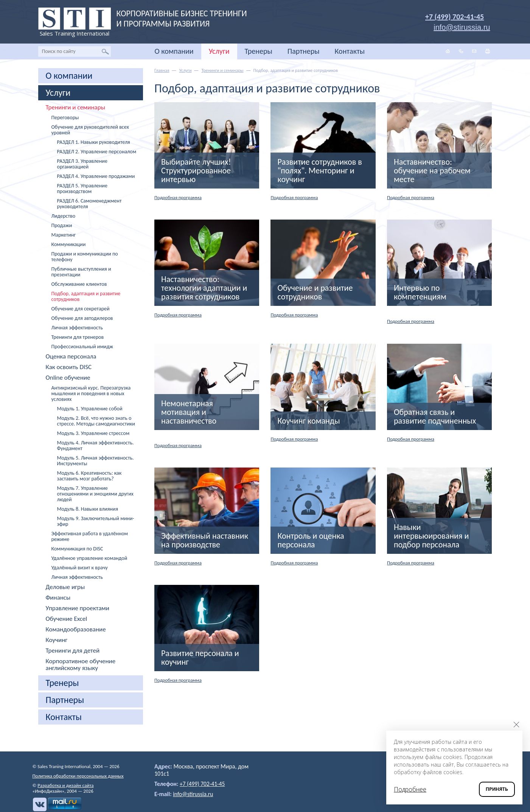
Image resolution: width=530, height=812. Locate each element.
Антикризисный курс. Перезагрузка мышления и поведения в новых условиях (91, 394)
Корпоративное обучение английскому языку (81, 665)
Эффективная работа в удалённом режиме (90, 536)
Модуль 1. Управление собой (90, 409)
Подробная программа (180, 197)
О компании (174, 51)
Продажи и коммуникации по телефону (85, 257)
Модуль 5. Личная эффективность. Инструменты (96, 461)
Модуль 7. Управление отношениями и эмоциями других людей (95, 494)
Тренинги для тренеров (78, 337)
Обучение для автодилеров (82, 318)
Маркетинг (64, 235)
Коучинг (57, 640)
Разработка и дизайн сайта (65, 785)
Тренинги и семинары (75, 108)
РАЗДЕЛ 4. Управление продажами (96, 176)
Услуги (219, 51)
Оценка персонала (71, 357)
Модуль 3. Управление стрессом (93, 433)
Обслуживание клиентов (79, 284)
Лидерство (64, 216)
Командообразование (76, 630)
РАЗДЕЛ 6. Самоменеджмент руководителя (89, 204)
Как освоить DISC (69, 367)
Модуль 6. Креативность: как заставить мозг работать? (89, 476)
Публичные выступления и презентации (81, 272)
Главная (162, 70)
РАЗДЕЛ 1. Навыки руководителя (94, 142)
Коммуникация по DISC (77, 549)
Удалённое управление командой (89, 558)
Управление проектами (78, 608)
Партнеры (304, 51)
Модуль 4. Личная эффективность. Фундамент (96, 446)
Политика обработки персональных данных (78, 776)
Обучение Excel (67, 619)
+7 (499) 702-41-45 (455, 17)
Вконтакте (39, 804)
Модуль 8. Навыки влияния (88, 509)
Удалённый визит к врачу (80, 568)
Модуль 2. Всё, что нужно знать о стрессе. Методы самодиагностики (96, 421)
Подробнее (410, 789)
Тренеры (259, 51)
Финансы (58, 598)
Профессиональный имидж (82, 347)
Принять (497, 789)
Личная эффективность (77, 328)
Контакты (350, 51)
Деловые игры (65, 587)
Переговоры (65, 118)
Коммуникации (69, 244)
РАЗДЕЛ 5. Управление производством (82, 189)
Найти (105, 52)
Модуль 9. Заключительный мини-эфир (96, 521)
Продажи (62, 225)
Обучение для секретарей (81, 309)
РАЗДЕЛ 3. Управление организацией (82, 164)
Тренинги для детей (73, 651)
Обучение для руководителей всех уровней (90, 130)
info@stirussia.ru (194, 794)
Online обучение (68, 378)
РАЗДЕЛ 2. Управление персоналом (97, 152)
